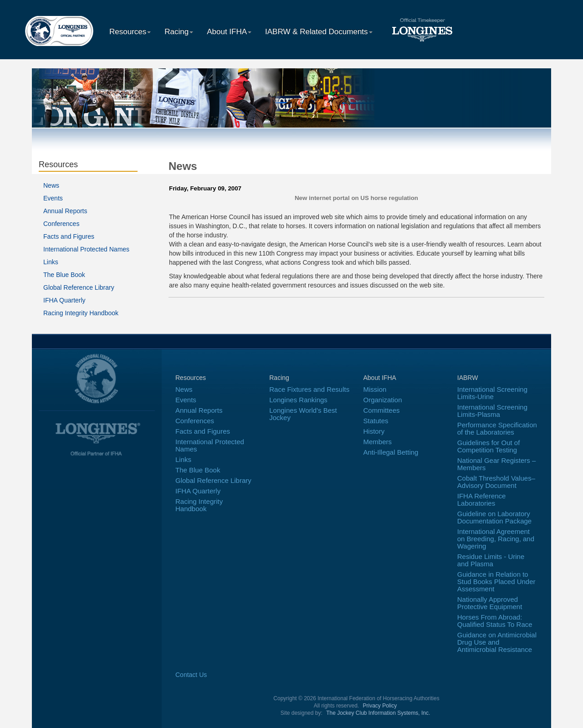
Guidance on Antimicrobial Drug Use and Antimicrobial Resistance (497, 642)
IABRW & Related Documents (319, 32)
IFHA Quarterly (64, 300)
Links (51, 262)
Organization (383, 400)
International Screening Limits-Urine (492, 393)
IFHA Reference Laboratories (482, 500)
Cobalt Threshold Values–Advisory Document (496, 482)
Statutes (376, 421)
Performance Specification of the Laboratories (497, 428)
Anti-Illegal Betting (391, 452)
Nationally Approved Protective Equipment (490, 603)
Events (53, 198)
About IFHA (229, 32)
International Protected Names (86, 249)
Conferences (61, 224)
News (51, 185)
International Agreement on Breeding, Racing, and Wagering (496, 539)
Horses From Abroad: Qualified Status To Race (495, 621)
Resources (130, 32)
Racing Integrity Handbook (81, 313)
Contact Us (191, 675)
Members (378, 442)
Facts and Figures (69, 236)
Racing (179, 32)
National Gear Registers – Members (497, 464)
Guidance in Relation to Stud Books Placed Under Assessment (496, 582)
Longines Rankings (298, 400)
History (374, 431)
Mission (375, 389)
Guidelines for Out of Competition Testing (489, 446)
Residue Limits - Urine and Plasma (491, 560)
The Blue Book (64, 275)
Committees (382, 410)
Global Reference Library (79, 287)
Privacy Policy (380, 706)
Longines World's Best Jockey (303, 414)
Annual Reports (65, 211)
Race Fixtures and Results (309, 389)
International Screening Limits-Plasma (492, 411)
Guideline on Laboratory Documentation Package (494, 517)
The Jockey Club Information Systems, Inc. (378, 713)
